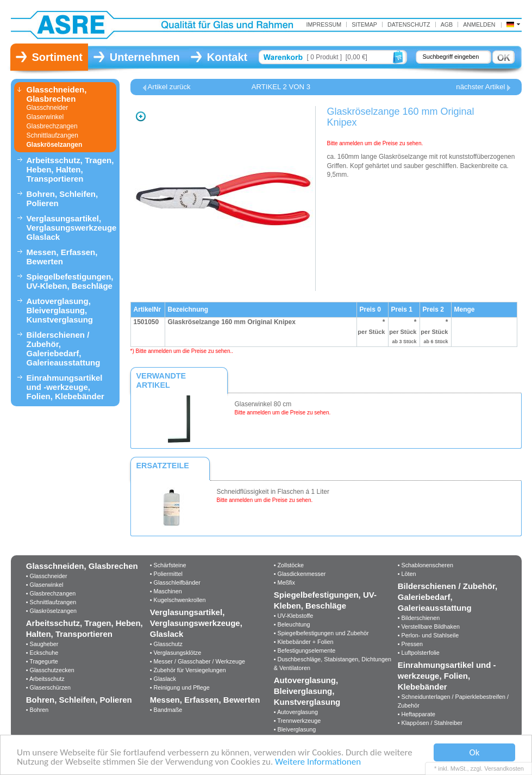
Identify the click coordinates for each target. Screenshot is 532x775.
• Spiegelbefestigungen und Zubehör (321, 633)
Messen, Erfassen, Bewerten (62, 257)
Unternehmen (145, 57)
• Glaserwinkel (45, 585)
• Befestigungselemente (305, 650)
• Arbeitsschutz (45, 679)
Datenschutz (409, 24)
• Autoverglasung (296, 712)
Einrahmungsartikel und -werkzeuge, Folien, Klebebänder (65, 387)
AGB (447, 24)
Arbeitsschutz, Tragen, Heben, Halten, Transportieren (70, 169)
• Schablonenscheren (425, 565)
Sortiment (57, 57)
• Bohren (37, 710)
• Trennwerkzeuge (298, 721)
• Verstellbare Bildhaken (429, 627)
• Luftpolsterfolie (419, 653)
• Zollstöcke (289, 565)
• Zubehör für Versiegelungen (188, 670)
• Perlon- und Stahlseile (428, 635)
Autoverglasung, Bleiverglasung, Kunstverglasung (60, 310)
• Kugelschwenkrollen (178, 600)
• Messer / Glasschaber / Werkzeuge (198, 661)
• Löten (407, 574)
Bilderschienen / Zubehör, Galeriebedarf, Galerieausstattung (64, 349)
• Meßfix (284, 582)
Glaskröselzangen (55, 145)
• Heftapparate (417, 714)
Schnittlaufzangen (52, 135)
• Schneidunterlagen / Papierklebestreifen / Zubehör (453, 701)
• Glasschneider (47, 576)
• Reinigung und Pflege (180, 687)
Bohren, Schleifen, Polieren (62, 199)
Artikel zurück (169, 87)
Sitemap (364, 24)
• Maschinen (166, 591)
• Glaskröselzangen (51, 611)
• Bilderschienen (419, 618)
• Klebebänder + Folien (304, 642)
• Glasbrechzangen (51, 593)
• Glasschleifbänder (175, 582)
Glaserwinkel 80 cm (263, 404)
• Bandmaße (166, 710)
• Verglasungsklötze (176, 653)
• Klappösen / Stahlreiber (430, 723)
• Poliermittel (166, 574)
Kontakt (227, 57)
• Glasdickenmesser (300, 574)
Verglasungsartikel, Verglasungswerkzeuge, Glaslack (71, 228)
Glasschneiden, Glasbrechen (57, 94)
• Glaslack (163, 679)
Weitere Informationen (318, 762)
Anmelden (479, 24)
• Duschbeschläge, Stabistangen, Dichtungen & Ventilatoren (333, 664)
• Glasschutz (166, 644)
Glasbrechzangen (52, 126)
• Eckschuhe (42, 653)
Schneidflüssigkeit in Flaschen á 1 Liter (273, 492)
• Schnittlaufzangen (51, 602)
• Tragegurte (42, 661)
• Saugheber (42, 644)
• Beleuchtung (292, 624)
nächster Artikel (480, 87)
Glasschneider (48, 108)
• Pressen (410, 644)
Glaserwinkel (45, 117)
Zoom (141, 116)
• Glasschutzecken (50, 670)
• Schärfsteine (168, 565)
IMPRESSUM (324, 24)
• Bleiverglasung (295, 729)
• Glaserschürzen (48, 687)
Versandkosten (504, 768)
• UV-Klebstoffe (294, 616)
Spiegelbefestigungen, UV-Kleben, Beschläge (70, 281)
